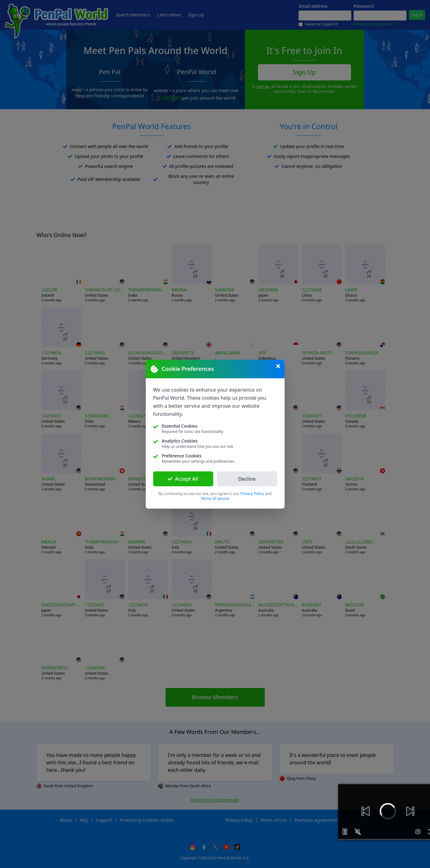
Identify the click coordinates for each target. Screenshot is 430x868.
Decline (247, 479)
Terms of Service (215, 499)
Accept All (183, 479)
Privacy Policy (252, 494)
